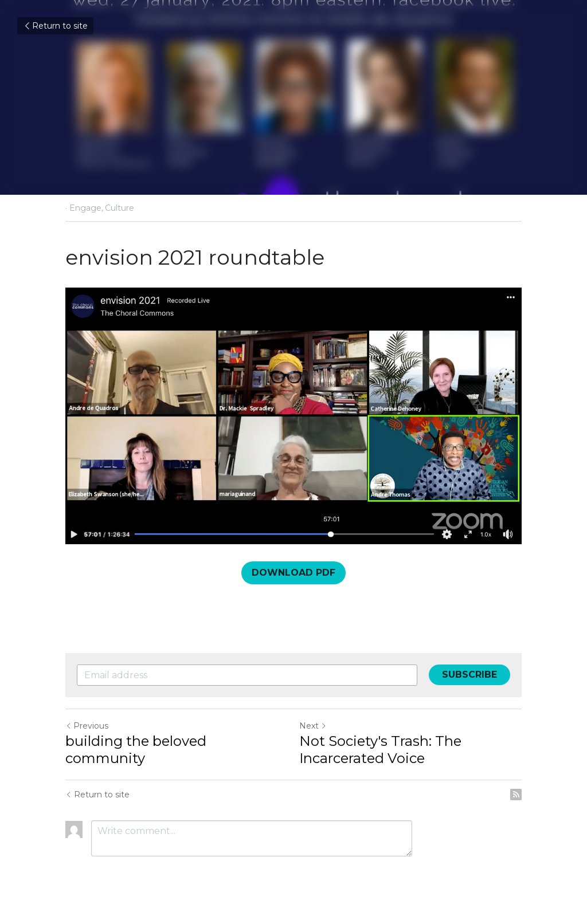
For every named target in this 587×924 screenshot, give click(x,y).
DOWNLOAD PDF (293, 573)
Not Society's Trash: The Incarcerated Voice (380, 750)
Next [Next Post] (313, 726)
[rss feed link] (516, 795)
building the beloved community (136, 750)
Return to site (55, 26)
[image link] (293, 416)
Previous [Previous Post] (87, 726)
